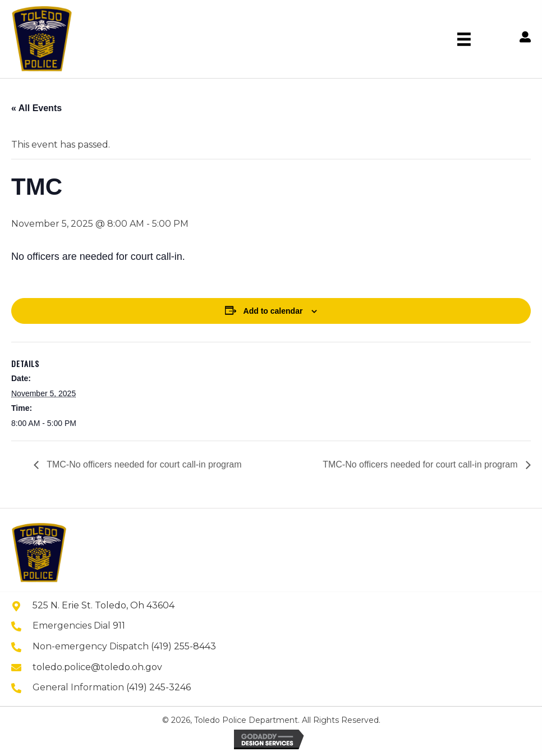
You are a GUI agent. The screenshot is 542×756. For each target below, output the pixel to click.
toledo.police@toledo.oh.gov (97, 667)
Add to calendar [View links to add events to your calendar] (273, 311)
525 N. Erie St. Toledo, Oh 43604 (104, 605)
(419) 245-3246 (159, 687)
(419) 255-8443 (183, 646)
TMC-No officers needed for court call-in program (143, 464)
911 (119, 626)
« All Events (36, 108)
